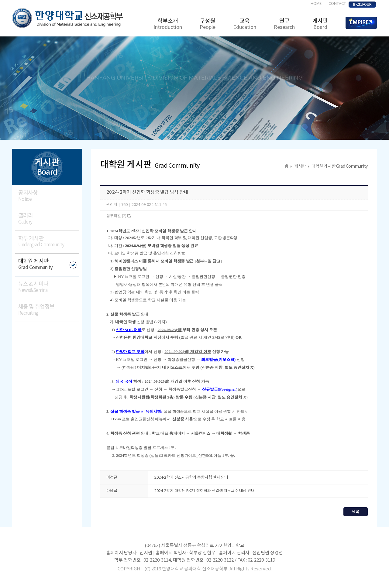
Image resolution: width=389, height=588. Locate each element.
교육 (245, 24)
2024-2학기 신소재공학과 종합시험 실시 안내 (191, 478)
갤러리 (49, 219)
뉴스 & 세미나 (49, 287)
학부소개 (168, 24)
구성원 (208, 24)
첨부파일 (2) (119, 216)
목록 (356, 512)
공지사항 (49, 196)
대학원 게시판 (49, 264)
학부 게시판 (49, 242)
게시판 (320, 24)
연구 (284, 24)
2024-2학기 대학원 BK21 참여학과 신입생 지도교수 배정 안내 (205, 491)
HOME (316, 4)
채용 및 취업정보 (49, 310)
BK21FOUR (362, 5)
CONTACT (337, 4)
